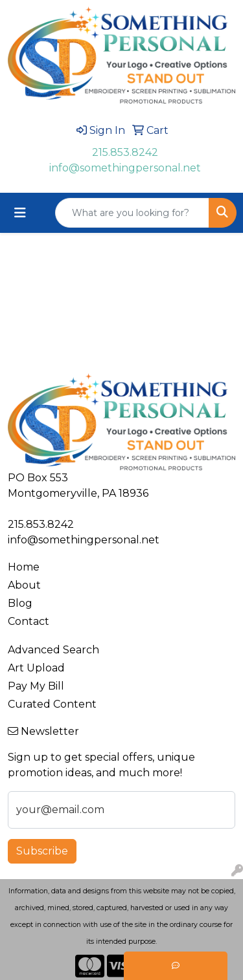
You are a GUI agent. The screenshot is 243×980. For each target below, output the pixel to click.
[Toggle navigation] (20, 213)
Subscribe (42, 851)
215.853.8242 (125, 152)
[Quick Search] (132, 213)
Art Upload (36, 668)
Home (24, 567)
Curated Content (52, 704)
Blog (20, 603)
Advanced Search (53, 650)
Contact (29, 621)
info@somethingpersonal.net (125, 168)
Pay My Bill (36, 686)
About (24, 585)
